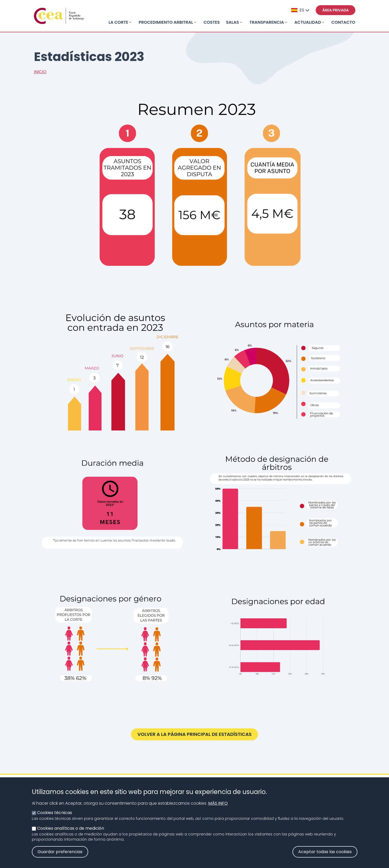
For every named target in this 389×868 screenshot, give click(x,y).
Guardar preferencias (60, 855)
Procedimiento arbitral (166, 22)
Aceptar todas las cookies (325, 855)
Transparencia (267, 22)
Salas (232, 22)
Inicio (40, 72)
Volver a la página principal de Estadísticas (195, 734)
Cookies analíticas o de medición (71, 832)
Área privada (335, 10)
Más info (218, 807)
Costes (212, 22)
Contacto (343, 22)
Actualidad (308, 22)
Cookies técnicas (55, 816)
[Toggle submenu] (130, 22)
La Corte (118, 22)
